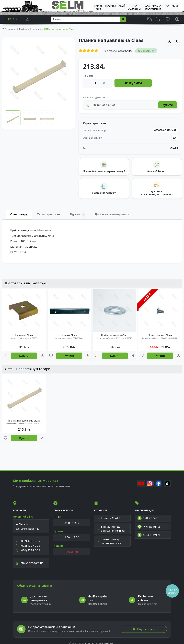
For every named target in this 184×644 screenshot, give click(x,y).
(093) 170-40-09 (28, 546)
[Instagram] (150, 483)
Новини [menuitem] (110, 6)
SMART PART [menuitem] (98, 7)
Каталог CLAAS (108, 518)
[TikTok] (167, 483)
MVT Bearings (149, 527)
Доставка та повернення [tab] (112, 214)
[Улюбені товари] (5, 356)
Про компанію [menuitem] (134, 7)
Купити (133, 83)
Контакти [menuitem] (172, 6)
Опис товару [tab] (19, 214)
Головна (9, 29)
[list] (151, 19)
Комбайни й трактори (30, 29)
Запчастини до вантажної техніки (111, 529)
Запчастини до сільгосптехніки (109, 541)
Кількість (88, 76)
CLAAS (174, 148)
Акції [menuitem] (122, 6)
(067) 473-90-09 (28, 541)
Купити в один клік (94, 97)
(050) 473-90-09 (28, 550)
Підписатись (143, 629)
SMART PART (148, 518)
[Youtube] (141, 483)
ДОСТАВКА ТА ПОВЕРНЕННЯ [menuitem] (153, 7)
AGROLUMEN (149, 535)
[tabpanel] (92, 241)
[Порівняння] (27, 19)
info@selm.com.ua (30, 563)
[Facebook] (159, 483)
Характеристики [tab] (49, 214)
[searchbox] (86, 19)
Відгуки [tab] (77, 214)
